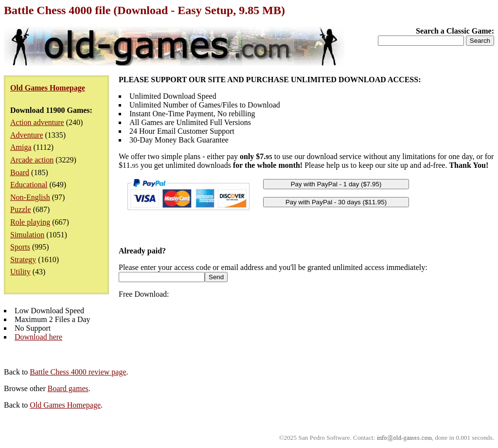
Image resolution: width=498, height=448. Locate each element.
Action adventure (37, 122)
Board (20, 172)
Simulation (27, 235)
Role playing (30, 222)
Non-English (30, 197)
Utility (20, 272)
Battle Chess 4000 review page (78, 372)
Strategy (23, 260)
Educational (29, 185)
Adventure (27, 135)
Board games (68, 388)
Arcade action (32, 160)
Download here (38, 337)
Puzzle (21, 209)
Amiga (21, 147)
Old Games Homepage (65, 405)
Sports (20, 247)
